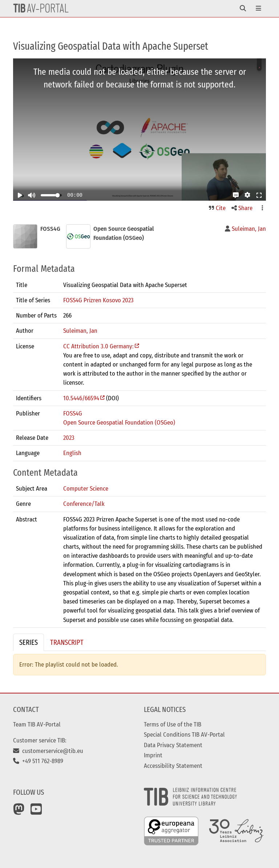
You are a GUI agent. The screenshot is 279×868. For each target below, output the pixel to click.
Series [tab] (29, 642)
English (72, 453)
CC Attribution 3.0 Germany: (98, 346)
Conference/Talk (84, 504)
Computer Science (86, 488)
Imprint (153, 755)
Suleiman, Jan (80, 331)
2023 (69, 438)
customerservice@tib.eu (48, 751)
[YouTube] (36, 812)
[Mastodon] (19, 812)
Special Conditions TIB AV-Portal (184, 734)
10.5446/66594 (81, 398)
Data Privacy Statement (173, 745)
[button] (236, 195)
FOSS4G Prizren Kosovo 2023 (98, 300)
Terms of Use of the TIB (173, 724)
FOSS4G (73, 413)
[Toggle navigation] (243, 9)
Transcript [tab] (67, 642)
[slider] (57, 195)
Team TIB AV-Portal (37, 724)
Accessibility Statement (173, 766)
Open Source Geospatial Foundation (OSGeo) (119, 422)
